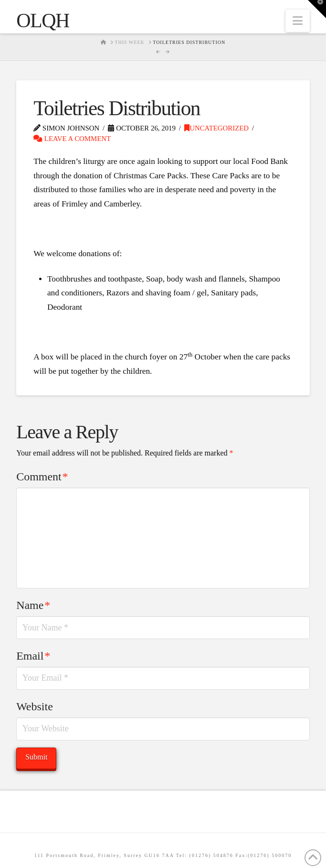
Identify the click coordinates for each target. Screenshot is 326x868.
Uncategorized (216, 128)
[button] (298, 21)
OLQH (43, 21)
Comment (42, 477)
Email (33, 656)
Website (35, 706)
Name (33, 605)
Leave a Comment (72, 139)
